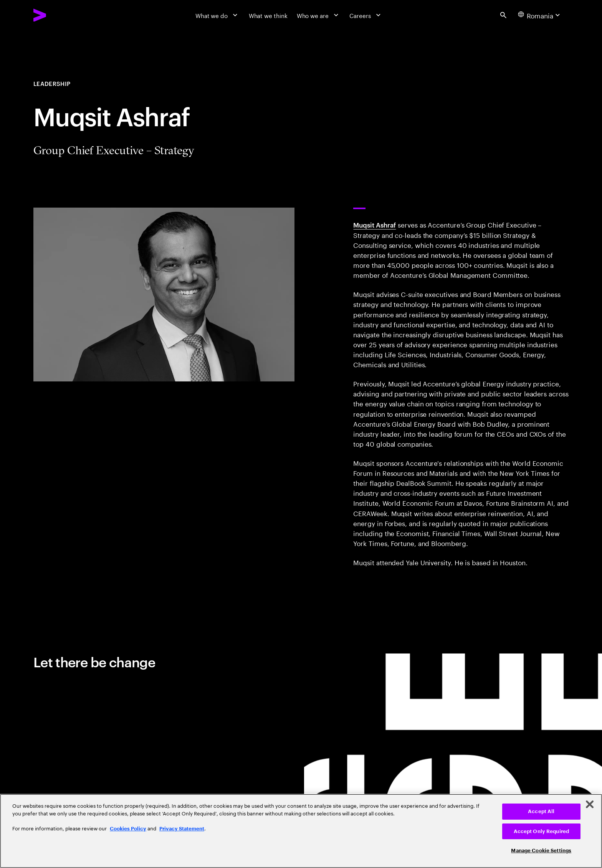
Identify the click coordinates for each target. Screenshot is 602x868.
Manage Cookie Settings (541, 851)
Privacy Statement (182, 829)
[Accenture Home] (59, 15)
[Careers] (366, 15)
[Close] (590, 804)
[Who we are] (319, 15)
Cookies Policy (128, 829)
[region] (301, 831)
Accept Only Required (542, 831)
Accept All (541, 811)
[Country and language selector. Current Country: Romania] (540, 15)
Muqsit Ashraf (375, 224)
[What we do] (217, 15)
